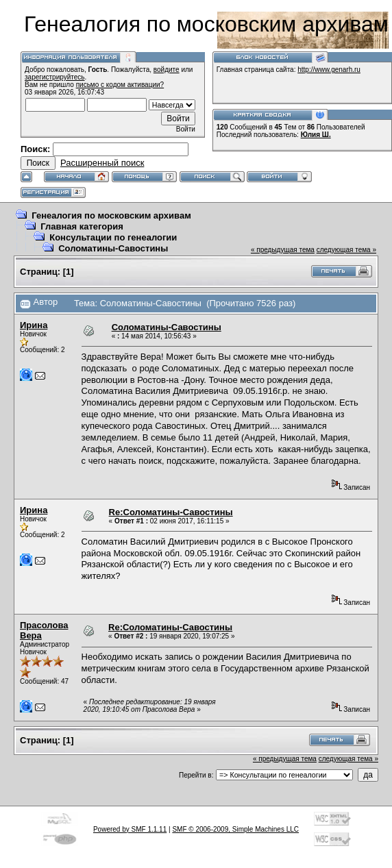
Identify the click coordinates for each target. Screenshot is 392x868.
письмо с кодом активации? (120, 85)
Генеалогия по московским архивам (111, 215)
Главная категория (82, 226)
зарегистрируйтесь (55, 77)
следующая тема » (346, 250)
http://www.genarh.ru (329, 70)
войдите (167, 70)
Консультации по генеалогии (113, 237)
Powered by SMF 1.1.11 (130, 829)
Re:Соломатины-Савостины (171, 512)
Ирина (34, 325)
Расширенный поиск (102, 163)
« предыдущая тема (283, 250)
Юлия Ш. (316, 135)
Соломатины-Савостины (113, 248)
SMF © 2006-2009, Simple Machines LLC (235, 829)
